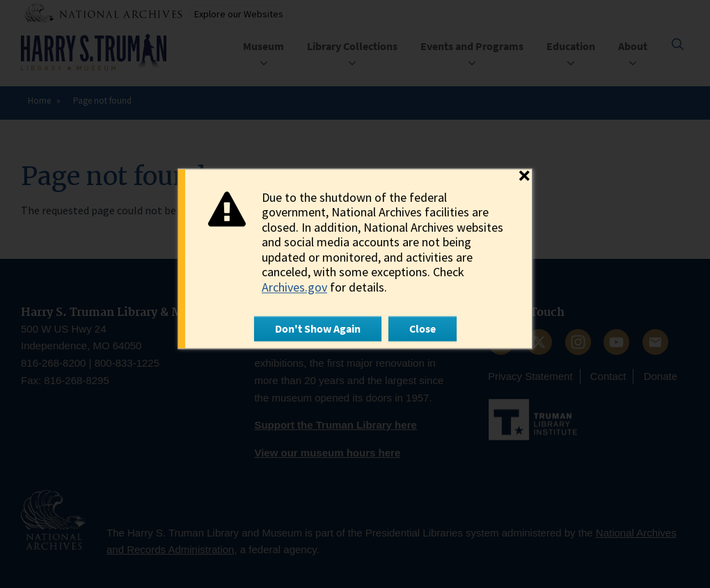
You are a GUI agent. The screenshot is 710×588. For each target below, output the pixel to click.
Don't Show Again (318, 328)
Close (423, 328)
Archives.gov (294, 287)
